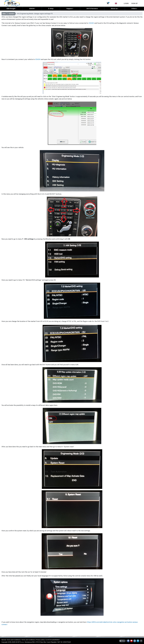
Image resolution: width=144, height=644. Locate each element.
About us (114, 9)
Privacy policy (40, 640)
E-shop (51, 9)
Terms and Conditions (28, 640)
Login (126, 3)
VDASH (32, 9)
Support (70, 9)
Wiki (4, 14)
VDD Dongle (11, 9)
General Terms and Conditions (11, 640)
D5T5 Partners (92, 9)
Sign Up (135, 3)
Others (134, 9)
